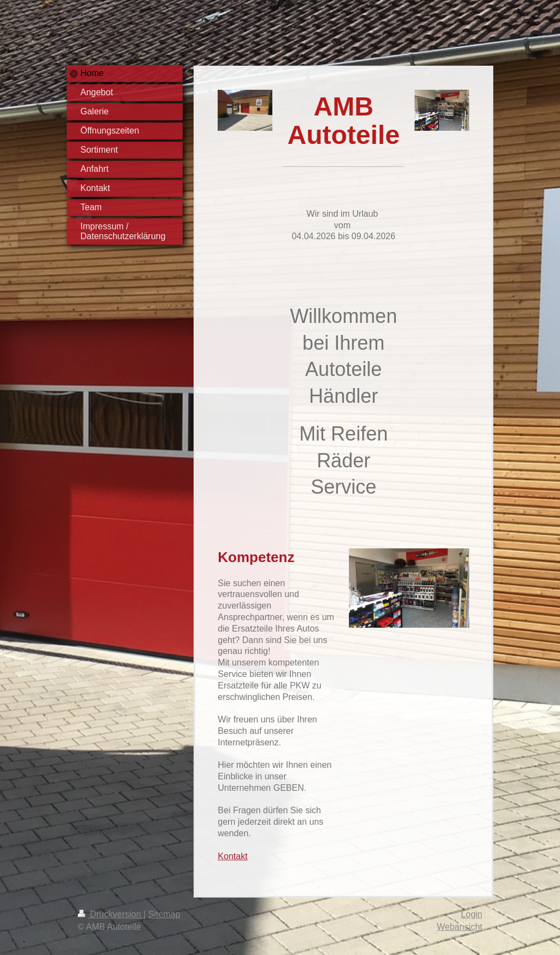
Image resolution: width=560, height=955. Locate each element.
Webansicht (460, 927)
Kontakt (232, 856)
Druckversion (110, 914)
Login (472, 914)
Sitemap (164, 914)
